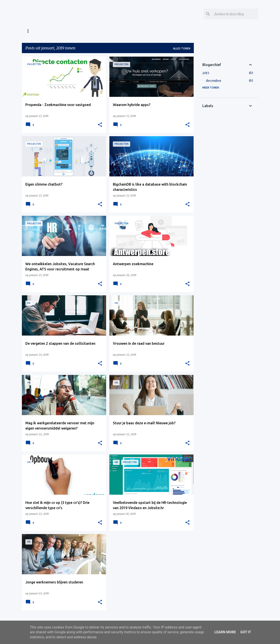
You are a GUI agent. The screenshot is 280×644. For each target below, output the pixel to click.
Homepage (33, 31)
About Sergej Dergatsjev (70, 31)
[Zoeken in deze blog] (235, 14)
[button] (100, 125)
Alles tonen (182, 48)
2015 (206, 73)
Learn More (225, 632)
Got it (246, 632)
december (214, 81)
